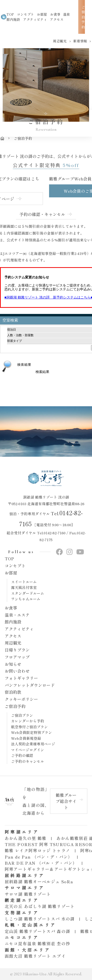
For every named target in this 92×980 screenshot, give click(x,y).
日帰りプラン (17, 650)
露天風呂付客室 (24, 587)
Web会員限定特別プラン (32, 732)
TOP (9, 558)
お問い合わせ (17, 671)
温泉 (66, 14)
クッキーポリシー (21, 699)
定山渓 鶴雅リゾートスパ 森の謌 (38, 931)
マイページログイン (28, 750)
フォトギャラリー (21, 678)
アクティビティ (35, 19)
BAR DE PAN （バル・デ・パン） (41, 863)
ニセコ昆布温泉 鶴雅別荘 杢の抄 (38, 943)
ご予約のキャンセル (28, 761)
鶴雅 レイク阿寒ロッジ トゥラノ (38, 850)
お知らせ (13, 664)
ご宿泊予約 (15, 706)
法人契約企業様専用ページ (33, 744)
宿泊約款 (13, 692)
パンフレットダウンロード (30, 685)
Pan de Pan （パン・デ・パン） (39, 857)
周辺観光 (13, 643)
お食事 (11, 608)
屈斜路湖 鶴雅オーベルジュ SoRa (39, 881)
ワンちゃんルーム (26, 599)
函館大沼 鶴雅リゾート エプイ (35, 956)
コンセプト (15, 566)
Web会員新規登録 (26, 738)
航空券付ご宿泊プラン (29, 727)
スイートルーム (24, 582)
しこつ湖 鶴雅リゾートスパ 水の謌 (40, 919)
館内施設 (13, 19)
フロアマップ (17, 657)
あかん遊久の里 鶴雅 (26, 838)
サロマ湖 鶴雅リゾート (28, 894)
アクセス (57, 19)
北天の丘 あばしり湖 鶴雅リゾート (40, 906)
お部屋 (11, 573)
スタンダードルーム (28, 593)
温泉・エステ (17, 615)
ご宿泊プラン (22, 715)
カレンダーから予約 (28, 721)
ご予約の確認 (22, 755)
